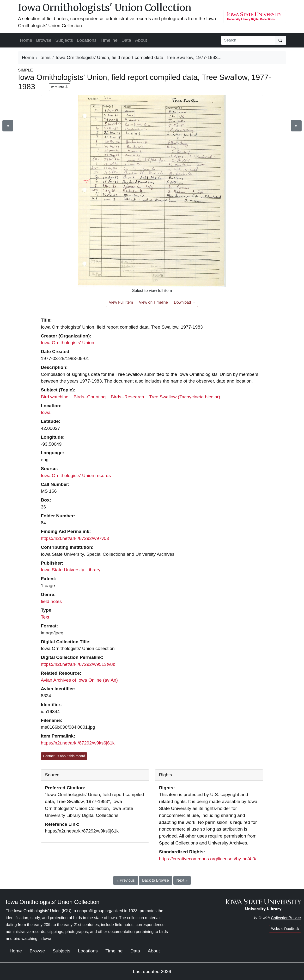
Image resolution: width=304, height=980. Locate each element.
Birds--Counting (90, 397)
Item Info (60, 87)
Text (45, 617)
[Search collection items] (248, 40)
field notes (51, 601)
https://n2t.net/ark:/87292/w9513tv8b (78, 664)
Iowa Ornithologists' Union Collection (105, 8)
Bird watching (55, 397)
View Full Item (121, 302)
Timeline (109, 40)
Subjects (64, 40)
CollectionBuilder (286, 918)
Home (26, 40)
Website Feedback (285, 929)
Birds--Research (127, 397)
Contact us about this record (64, 756)
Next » (182, 880)
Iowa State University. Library (71, 570)
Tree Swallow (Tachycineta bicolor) (185, 397)
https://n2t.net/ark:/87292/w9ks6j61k (78, 743)
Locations (87, 40)
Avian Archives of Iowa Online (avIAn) (79, 680)
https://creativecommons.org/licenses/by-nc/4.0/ (208, 859)
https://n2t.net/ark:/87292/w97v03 (75, 538)
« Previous (126, 880)
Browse (44, 40)
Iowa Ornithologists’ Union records (76, 475)
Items (45, 57)
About (141, 40)
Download (183, 302)
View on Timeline (153, 302)
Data (126, 40)
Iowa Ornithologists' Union (67, 343)
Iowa (46, 412)
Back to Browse (155, 880)
